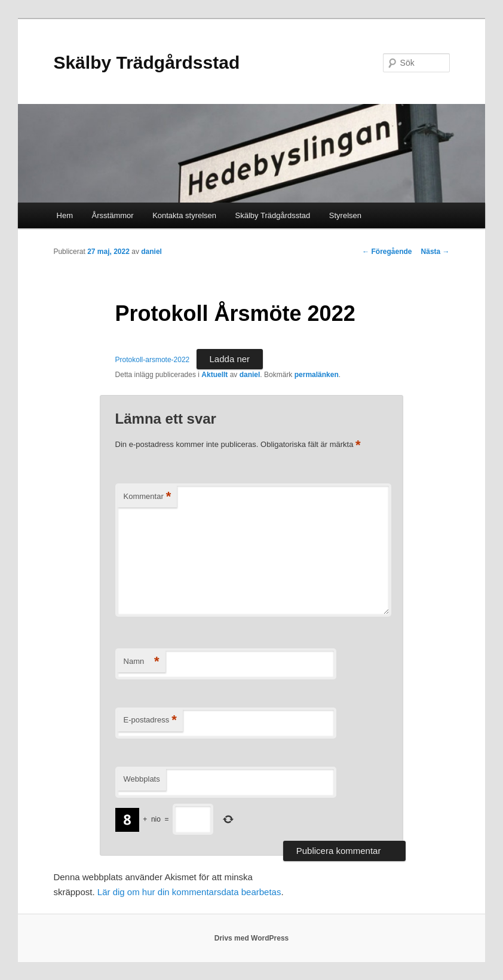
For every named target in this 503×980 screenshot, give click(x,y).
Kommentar (148, 497)
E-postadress (150, 720)
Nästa (435, 252)
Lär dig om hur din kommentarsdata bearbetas (189, 892)
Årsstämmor (113, 215)
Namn (142, 662)
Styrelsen (345, 215)
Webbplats (142, 779)
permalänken (317, 375)
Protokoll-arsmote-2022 (153, 360)
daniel (151, 252)
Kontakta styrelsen (184, 215)
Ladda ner (230, 359)
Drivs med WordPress (252, 938)
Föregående (387, 252)
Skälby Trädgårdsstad (146, 62)
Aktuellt (214, 375)
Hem (65, 215)
